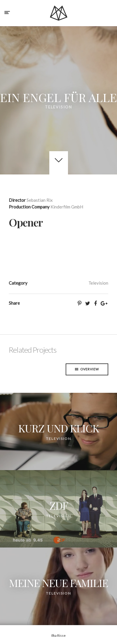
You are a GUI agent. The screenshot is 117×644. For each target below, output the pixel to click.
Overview (87, 369)
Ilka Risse (58, 635)
